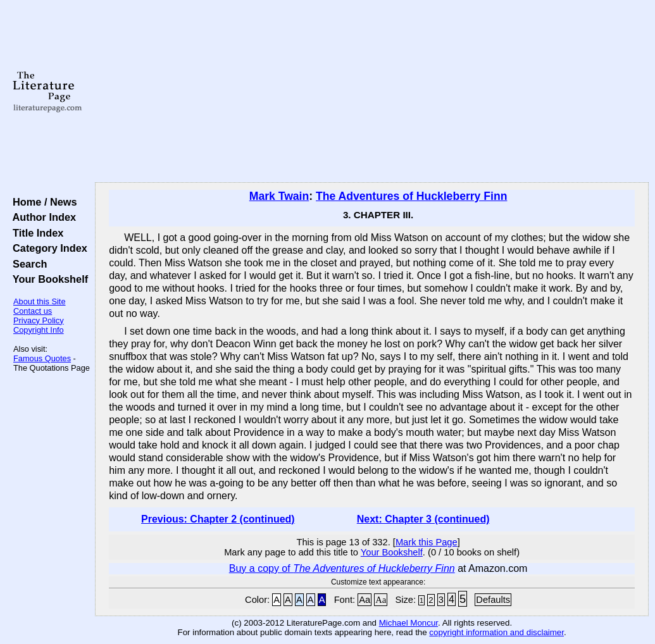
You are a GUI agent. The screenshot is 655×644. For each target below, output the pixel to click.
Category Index (47, 248)
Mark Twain (279, 196)
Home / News (42, 202)
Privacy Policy (39, 320)
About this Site (40, 301)
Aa (365, 600)
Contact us (33, 311)
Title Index (35, 233)
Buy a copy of (342, 568)
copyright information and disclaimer (496, 632)
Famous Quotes (42, 358)
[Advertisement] (372, 92)
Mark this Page (427, 542)
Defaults (493, 600)
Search (27, 264)
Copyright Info (39, 330)
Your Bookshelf (47, 279)
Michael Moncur (409, 623)
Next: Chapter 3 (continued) (423, 519)
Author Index (41, 217)
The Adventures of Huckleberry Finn (411, 196)
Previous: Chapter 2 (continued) (218, 519)
